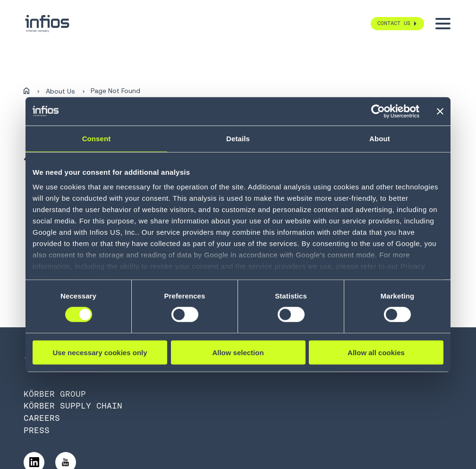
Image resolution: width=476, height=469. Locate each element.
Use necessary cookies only (100, 353)
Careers (42, 418)
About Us (60, 91)
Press (37, 430)
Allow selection (238, 353)
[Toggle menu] (443, 24)
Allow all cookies (376, 353)
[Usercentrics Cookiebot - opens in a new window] (378, 111)
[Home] (26, 91)
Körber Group (55, 394)
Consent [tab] (97, 138)
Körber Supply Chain (73, 406)
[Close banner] (440, 111)
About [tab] (380, 138)
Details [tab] (238, 138)
